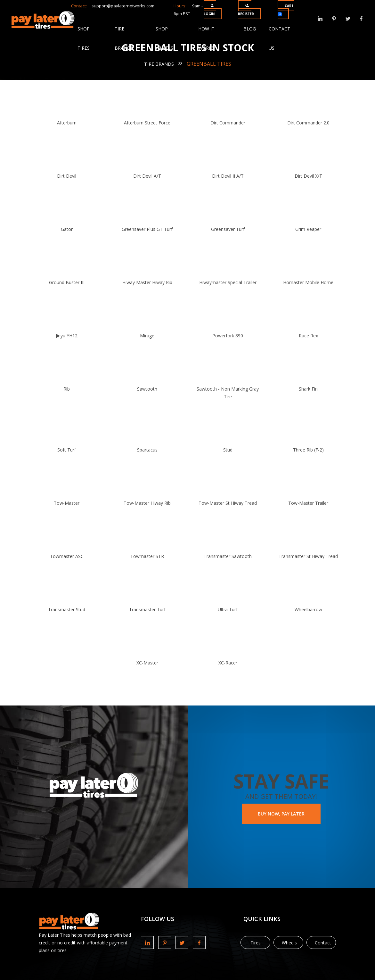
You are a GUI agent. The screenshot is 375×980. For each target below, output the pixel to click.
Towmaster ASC (73, 556)
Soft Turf (73, 450)
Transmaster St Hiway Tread (302, 556)
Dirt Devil (73, 176)
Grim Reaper (302, 229)
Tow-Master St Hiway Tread (226, 503)
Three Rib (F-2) (302, 450)
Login (209, 10)
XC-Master (149, 663)
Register (246, 10)
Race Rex (302, 336)
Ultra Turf (226, 609)
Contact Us (279, 32)
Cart (286, 10)
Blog (250, 29)
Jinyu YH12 (73, 336)
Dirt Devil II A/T (226, 176)
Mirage (149, 336)
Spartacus (149, 450)
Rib (73, 389)
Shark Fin (302, 389)
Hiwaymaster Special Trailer (226, 282)
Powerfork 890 (226, 336)
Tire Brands (124, 32)
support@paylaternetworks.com (123, 6)
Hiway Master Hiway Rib (149, 282)
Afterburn (73, 123)
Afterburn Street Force (149, 123)
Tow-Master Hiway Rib (149, 503)
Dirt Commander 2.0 (302, 123)
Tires (256, 943)
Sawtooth (149, 389)
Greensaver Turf (226, 229)
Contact (323, 943)
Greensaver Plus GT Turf (149, 229)
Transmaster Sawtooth (226, 556)
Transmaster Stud (73, 609)
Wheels (289, 943)
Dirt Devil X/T (302, 176)
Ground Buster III (73, 282)
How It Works (206, 32)
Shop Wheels (164, 32)
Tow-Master (73, 503)
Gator (73, 229)
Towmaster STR (149, 556)
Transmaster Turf (149, 609)
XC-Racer (226, 663)
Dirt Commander (226, 123)
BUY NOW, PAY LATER (281, 814)
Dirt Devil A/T (149, 176)
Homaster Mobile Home (302, 282)
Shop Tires (84, 32)
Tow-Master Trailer (302, 503)
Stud (226, 450)
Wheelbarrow (302, 609)
